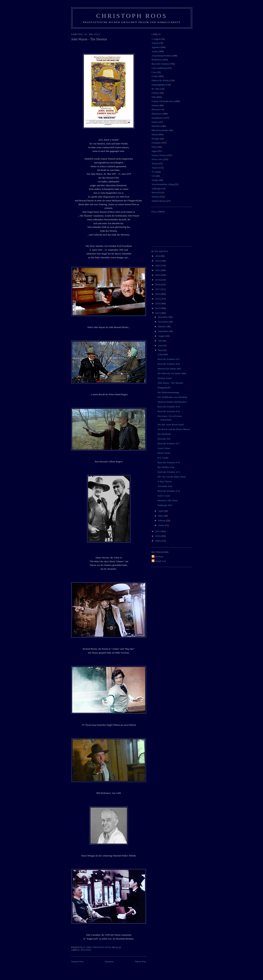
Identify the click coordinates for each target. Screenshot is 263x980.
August (162, 336)
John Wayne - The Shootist (170, 383)
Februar (162, 520)
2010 (158, 536)
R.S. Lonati (163, 458)
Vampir (155, 180)
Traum (155, 168)
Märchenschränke (160, 130)
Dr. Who (156, 89)
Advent (155, 43)
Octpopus (156, 143)
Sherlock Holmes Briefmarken (172, 402)
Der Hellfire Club (166, 467)
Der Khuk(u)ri (164, 434)
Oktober (162, 326)
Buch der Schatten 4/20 (169, 364)
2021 (158, 270)
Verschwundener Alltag (163, 184)
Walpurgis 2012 (165, 505)
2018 (158, 284)
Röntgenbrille (164, 388)
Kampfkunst (157, 118)
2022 (158, 265)
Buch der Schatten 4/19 (169, 407)
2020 (158, 275)
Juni (160, 345)
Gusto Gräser (164, 448)
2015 (158, 299)
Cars (154, 72)
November (163, 322)
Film (154, 97)
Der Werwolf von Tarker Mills (172, 373)
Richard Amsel (165, 378)
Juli (160, 341)
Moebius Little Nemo (168, 500)
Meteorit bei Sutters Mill (169, 369)
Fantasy (155, 93)
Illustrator (156, 109)
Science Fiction (159, 155)
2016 (158, 294)
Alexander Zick (165, 486)
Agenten (156, 47)
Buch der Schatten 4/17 (169, 443)
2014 (158, 303)
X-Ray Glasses (165, 481)
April (161, 511)
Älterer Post (140, 961)
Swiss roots (157, 159)
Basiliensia (157, 60)
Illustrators (157, 114)
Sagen (155, 151)
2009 (158, 541)
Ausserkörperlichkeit (162, 56)
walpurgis (156, 188)
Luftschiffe (163, 354)
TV (153, 172)
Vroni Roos (158, 557)
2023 (158, 261)
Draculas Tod (164, 439)
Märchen (156, 126)
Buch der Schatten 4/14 (169, 491)
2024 (158, 256)
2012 (158, 313)
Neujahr (155, 139)
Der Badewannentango (168, 392)
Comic (155, 76)
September (164, 331)
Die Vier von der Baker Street (172, 477)
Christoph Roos (132, 16)
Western (86, 950)
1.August (156, 39)
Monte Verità (164, 453)
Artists (155, 51)
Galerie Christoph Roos (163, 101)
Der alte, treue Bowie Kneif (171, 424)
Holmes (155, 105)
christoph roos (159, 561)
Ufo (153, 176)
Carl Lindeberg (159, 68)
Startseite (109, 961)
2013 (158, 308)
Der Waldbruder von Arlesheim (172, 397)
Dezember (163, 317)
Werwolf (156, 192)
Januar (162, 525)
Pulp (154, 147)
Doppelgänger (158, 85)
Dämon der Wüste (160, 80)
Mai (160, 350)
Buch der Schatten (160, 64)
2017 (158, 289)
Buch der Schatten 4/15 (169, 472)
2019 (158, 280)
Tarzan (155, 163)
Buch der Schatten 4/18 (169, 411)
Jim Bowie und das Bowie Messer (174, 429)
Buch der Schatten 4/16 (169, 462)
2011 (158, 531)
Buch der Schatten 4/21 (169, 359)
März (161, 516)
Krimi (154, 122)
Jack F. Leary (164, 496)
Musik (155, 134)
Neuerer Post (77, 961)
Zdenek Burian (159, 201)
